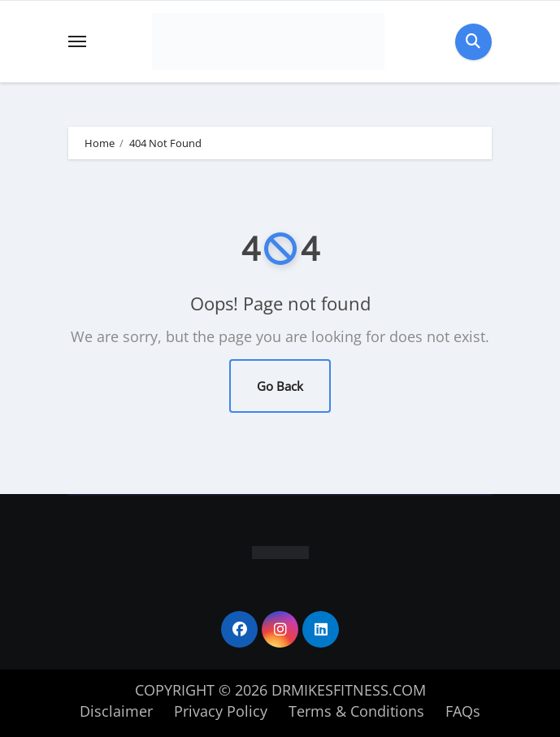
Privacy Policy (221, 711)
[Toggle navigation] (77, 41)
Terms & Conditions (356, 711)
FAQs (463, 711)
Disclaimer (116, 711)
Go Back (280, 386)
